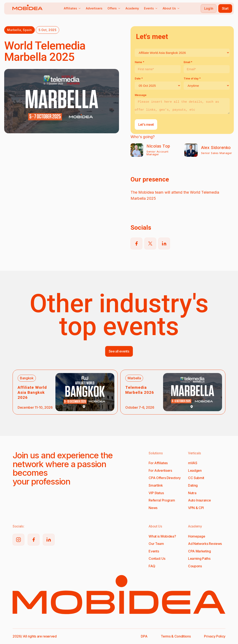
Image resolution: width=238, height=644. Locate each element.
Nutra (192, 493)
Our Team (156, 544)
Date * (139, 78)
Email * (188, 62)
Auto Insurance (199, 500)
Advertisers (94, 8)
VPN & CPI (196, 508)
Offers (114, 8)
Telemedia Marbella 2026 (140, 390)
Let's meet (146, 124)
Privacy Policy (215, 636)
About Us (171, 8)
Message (141, 95)
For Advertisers (160, 470)
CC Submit (196, 478)
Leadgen (195, 470)
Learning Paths (199, 558)
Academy (132, 8)
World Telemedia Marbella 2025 (45, 51)
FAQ (152, 566)
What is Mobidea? (162, 536)
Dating (193, 485)
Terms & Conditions (176, 636)
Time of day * (192, 78)
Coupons (195, 566)
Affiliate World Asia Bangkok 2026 (32, 393)
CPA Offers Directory (165, 478)
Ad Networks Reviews (205, 544)
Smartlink (156, 485)
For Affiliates (158, 463)
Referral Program (162, 500)
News (153, 508)
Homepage (197, 536)
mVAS (193, 463)
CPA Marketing (199, 551)
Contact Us (157, 558)
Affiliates (72, 8)
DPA (144, 636)
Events (151, 8)
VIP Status (156, 493)
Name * (139, 62)
